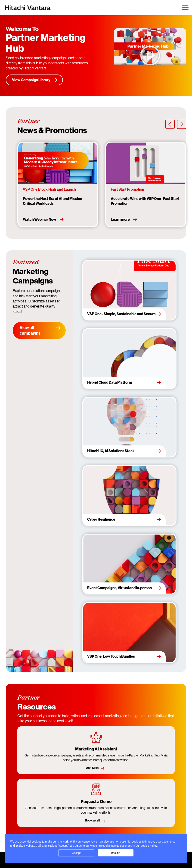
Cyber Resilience (101, 519)
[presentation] (170, 124)
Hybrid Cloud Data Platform (110, 382)
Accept (76, 853)
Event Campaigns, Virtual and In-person (119, 588)
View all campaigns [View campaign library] (30, 330)
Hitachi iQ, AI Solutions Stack (111, 451)
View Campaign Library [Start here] (31, 80)
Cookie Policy (149, 846)
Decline (116, 853)
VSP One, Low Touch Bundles (111, 656)
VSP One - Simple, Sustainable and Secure (121, 314)
